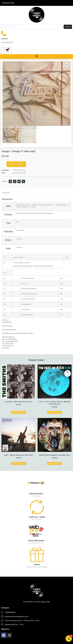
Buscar (68, 27)
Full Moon (63, 205)
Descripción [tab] (6, 193)
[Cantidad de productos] (4, 164)
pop (14, 173)
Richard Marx (49, 266)
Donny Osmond (39, 266)
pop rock (19, 173)
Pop (21, 239)
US (17, 222)
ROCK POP (16, 170)
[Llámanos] (4, 34)
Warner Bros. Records (23, 205)
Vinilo (18, 213)
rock (24, 173)
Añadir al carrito (16, 164)
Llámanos (5, 39)
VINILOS (23, 170)
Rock (18, 239)
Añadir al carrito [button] (18, 412)
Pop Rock (19, 247)
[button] (36, 56)
